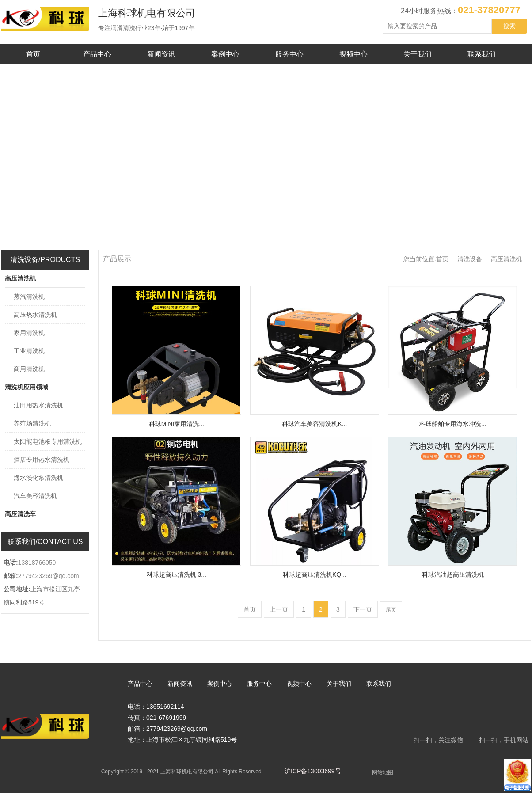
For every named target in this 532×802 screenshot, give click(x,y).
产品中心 (97, 54)
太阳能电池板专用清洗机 (48, 441)
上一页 (279, 609)
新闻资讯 (161, 54)
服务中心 (289, 54)
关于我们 (418, 54)
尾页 (391, 610)
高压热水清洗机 (35, 315)
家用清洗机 (29, 333)
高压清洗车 (20, 514)
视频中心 (353, 54)
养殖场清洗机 (32, 423)
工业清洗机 (29, 351)
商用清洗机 (29, 369)
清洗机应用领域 (27, 387)
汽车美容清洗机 (35, 496)
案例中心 (225, 54)
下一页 (363, 609)
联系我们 (482, 54)
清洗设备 (470, 259)
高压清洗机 (20, 278)
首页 (33, 54)
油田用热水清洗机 (38, 405)
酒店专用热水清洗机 (42, 460)
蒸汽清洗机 (29, 296)
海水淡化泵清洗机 (38, 478)
